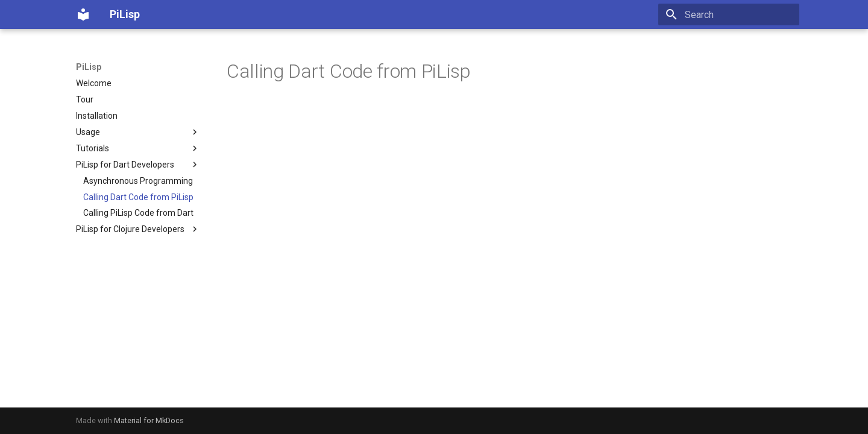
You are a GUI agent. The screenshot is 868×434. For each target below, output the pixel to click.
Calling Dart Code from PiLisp (138, 197)
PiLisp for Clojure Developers (138, 229)
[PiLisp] (83, 14)
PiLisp (89, 67)
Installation (97, 116)
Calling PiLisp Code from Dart (138, 213)
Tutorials (138, 148)
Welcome (94, 83)
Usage (138, 132)
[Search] (729, 14)
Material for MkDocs (149, 420)
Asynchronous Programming (138, 181)
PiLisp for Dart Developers (138, 165)
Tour (85, 99)
